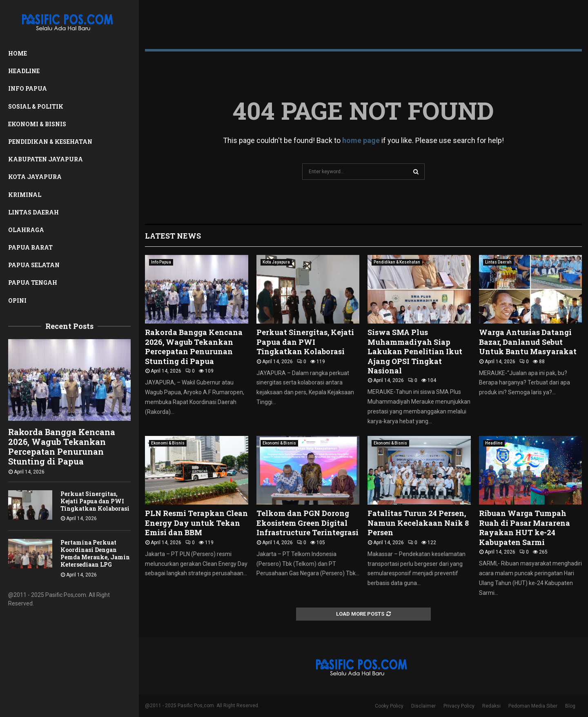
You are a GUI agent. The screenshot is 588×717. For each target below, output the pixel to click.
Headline (24, 71)
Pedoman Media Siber (533, 706)
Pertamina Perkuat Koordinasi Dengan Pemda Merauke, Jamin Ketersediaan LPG (95, 553)
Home (18, 53)
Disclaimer (423, 706)
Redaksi (491, 706)
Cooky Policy (389, 706)
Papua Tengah (33, 283)
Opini (17, 300)
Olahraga (26, 230)
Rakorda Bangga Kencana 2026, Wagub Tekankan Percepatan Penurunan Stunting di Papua (62, 447)
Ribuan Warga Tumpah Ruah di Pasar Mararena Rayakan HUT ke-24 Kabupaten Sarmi (525, 527)
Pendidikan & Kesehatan (50, 142)
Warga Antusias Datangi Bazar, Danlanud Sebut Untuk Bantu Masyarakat (528, 342)
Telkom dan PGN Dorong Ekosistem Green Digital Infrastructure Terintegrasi (307, 523)
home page (361, 140)
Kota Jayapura (35, 177)
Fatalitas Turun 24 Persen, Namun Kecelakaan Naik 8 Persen (418, 523)
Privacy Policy (459, 706)
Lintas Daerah (33, 212)
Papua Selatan (34, 265)
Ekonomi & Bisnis (37, 124)
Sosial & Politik (36, 106)
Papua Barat (30, 247)
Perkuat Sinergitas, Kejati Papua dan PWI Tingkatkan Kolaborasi (95, 501)
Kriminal (25, 195)
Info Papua (28, 88)
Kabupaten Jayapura (46, 159)
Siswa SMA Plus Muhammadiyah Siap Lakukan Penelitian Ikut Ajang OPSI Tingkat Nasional (415, 351)
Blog (570, 706)
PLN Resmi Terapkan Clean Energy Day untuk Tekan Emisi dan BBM (196, 523)
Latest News (173, 236)
